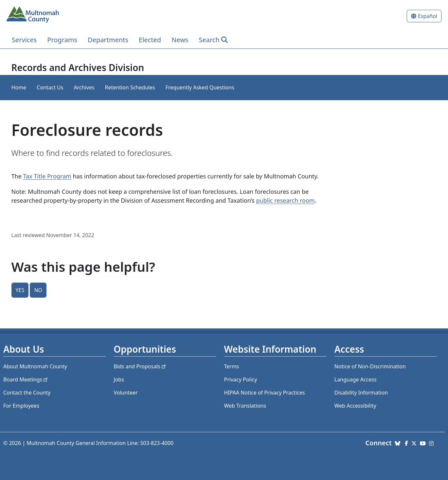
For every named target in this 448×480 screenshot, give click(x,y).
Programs (62, 40)
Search (209, 40)
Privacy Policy (241, 379)
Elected (150, 40)
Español (428, 16)
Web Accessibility (355, 406)
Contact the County (27, 393)
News (180, 40)
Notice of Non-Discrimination (370, 366)
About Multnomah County (35, 366)
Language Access (356, 379)
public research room (286, 200)
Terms (232, 366)
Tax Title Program (47, 176)
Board (26, 379)
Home (19, 87)
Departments (108, 40)
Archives (84, 87)
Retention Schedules (130, 87)
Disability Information (361, 393)
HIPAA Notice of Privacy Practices (265, 393)
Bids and (140, 366)
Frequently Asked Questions (200, 87)
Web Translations (245, 406)
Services (24, 40)
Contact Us (50, 87)
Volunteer (125, 393)
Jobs (119, 379)
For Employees (21, 406)
